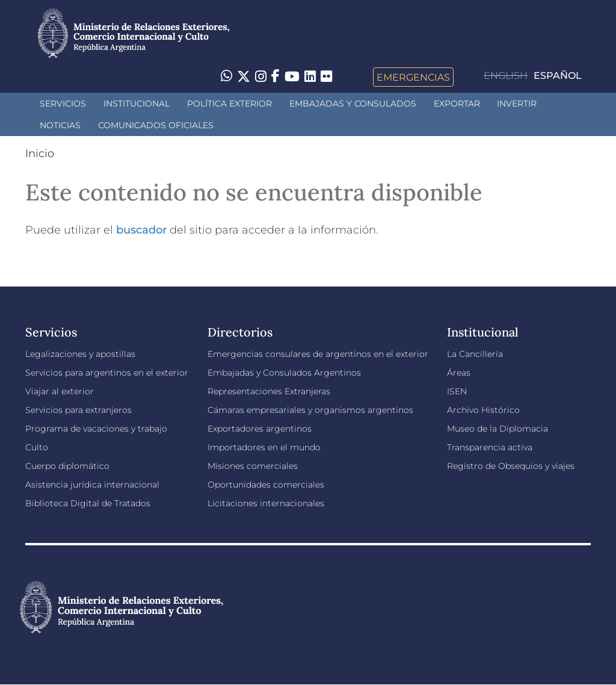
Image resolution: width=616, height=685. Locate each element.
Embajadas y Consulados (353, 104)
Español (558, 76)
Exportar (457, 104)
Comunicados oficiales (156, 125)
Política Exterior (229, 104)
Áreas (459, 373)
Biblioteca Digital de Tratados (88, 503)
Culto (37, 447)
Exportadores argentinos (260, 429)
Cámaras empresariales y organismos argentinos (310, 410)
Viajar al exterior (60, 391)
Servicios (63, 104)
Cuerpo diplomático (67, 466)
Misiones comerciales (253, 466)
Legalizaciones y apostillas (80, 354)
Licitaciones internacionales (266, 503)
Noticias (60, 125)
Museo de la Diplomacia (497, 429)
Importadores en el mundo (264, 447)
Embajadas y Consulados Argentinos (284, 373)
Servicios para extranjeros (79, 410)
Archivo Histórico (483, 410)
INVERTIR (517, 104)
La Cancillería (475, 354)
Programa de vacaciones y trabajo (96, 429)
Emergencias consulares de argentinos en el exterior (318, 354)
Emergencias (413, 77)
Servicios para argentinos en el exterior (107, 373)
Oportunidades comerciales (266, 485)
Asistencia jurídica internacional (92, 485)
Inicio (40, 153)
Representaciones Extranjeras (269, 391)
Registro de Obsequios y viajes (511, 466)
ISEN (457, 391)
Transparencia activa (490, 447)
